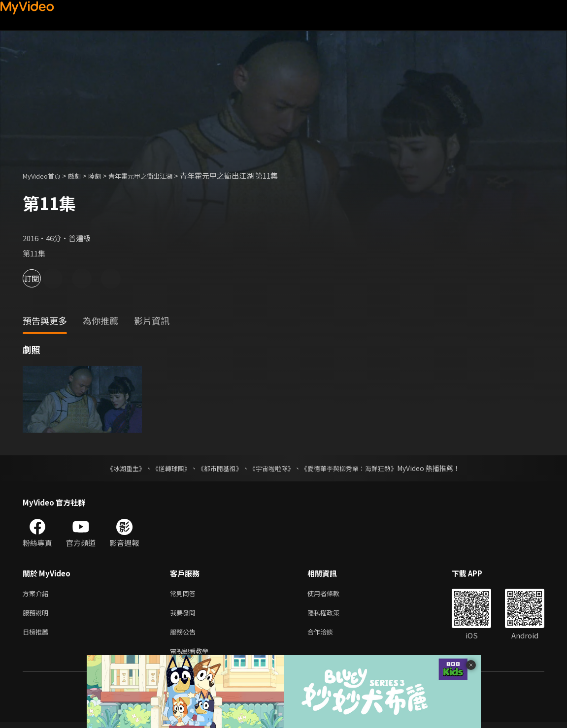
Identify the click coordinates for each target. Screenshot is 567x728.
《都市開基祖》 (218, 468)
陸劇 (104, 175)
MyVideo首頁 (45, 175)
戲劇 (82, 175)
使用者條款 (332, 594)
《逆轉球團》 (166, 468)
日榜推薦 (37, 635)
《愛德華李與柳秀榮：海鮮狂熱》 (356, 468)
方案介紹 (37, 594)
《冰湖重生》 (118, 468)
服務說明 (37, 615)
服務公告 (185, 635)
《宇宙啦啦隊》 (273, 468)
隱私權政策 (332, 615)
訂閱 (42, 278)
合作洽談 (328, 635)
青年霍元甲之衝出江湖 (156, 175)
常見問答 (185, 594)
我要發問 (185, 615)
